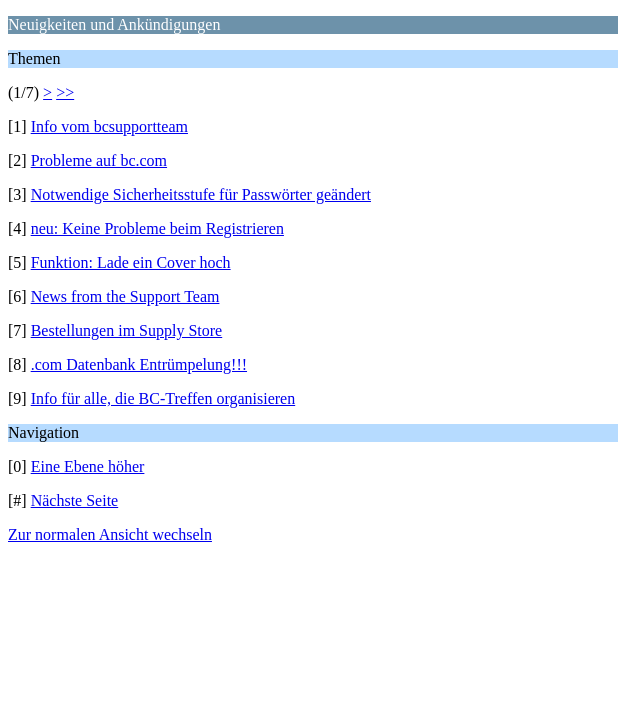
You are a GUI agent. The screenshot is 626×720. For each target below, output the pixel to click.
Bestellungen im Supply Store (127, 330)
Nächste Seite (75, 500)
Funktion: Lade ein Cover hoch (131, 262)
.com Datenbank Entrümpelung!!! (139, 364)
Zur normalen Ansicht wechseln (110, 534)
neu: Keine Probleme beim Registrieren (157, 228)
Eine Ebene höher (88, 466)
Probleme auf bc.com (99, 160)
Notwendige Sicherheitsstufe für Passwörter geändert (201, 194)
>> (65, 92)
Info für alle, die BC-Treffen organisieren (163, 398)
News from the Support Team (125, 296)
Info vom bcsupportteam (109, 126)
